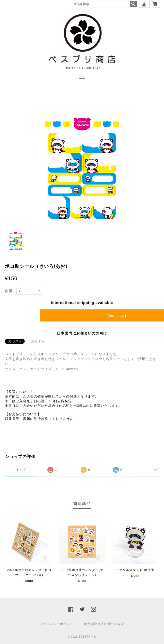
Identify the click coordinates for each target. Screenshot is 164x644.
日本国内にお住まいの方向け (82, 333)
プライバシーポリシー (57, 624)
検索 (133, 4)
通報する (38, 342)
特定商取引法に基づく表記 (104, 624)
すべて (21, 470)
